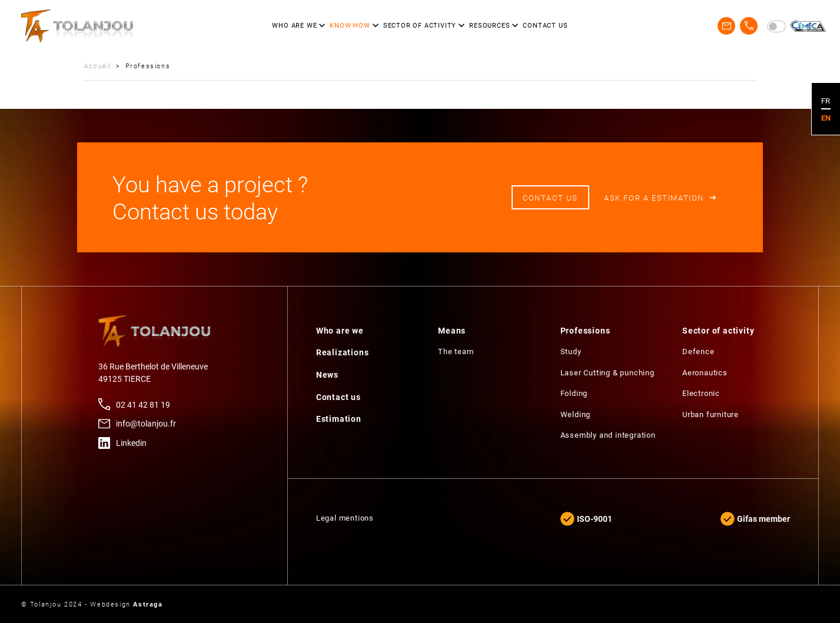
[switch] (776, 26)
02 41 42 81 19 (143, 404)
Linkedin (131, 443)
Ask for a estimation (654, 197)
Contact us (550, 197)
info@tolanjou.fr (146, 423)
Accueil (98, 66)
